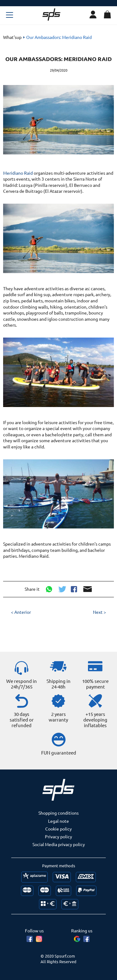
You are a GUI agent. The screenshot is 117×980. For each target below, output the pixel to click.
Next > (100, 612)
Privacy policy (58, 836)
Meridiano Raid (18, 173)
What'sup (12, 37)
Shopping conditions (58, 813)
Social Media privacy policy (59, 844)
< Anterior (21, 612)
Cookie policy (58, 829)
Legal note (58, 821)
